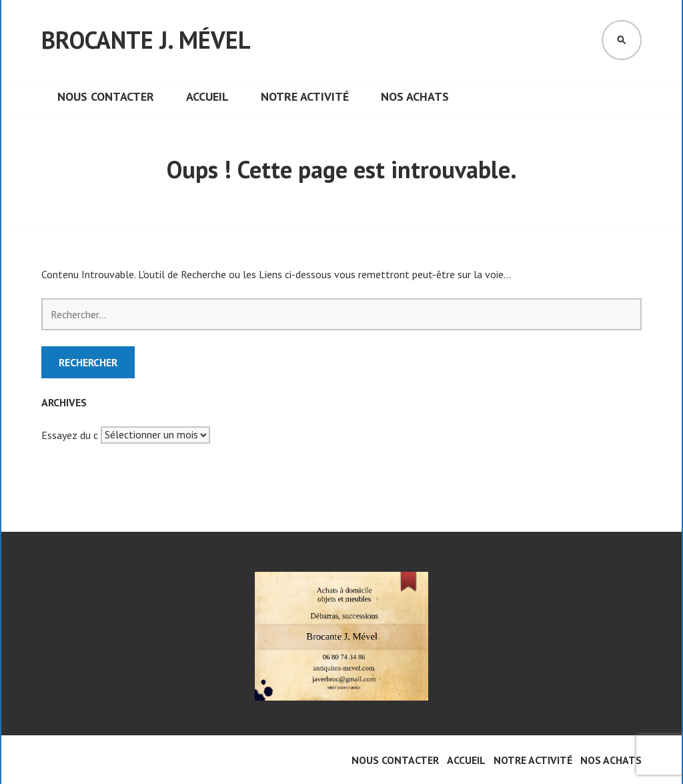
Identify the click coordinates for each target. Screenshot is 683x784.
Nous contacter (106, 96)
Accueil (207, 96)
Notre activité (305, 96)
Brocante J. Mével (146, 40)
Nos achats (415, 96)
